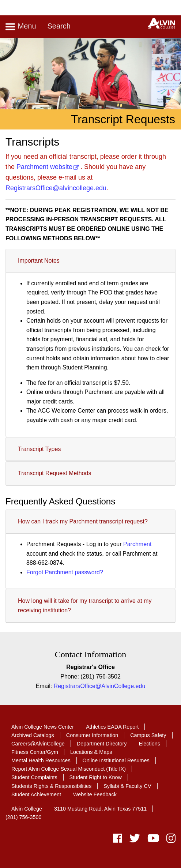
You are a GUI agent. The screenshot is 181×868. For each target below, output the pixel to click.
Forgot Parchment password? (65, 572)
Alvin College (27, 809)
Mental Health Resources (41, 760)
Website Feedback (95, 794)
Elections (150, 744)
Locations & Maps (91, 752)
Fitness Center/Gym (35, 752)
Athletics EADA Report (112, 727)
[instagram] (169, 840)
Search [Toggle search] (59, 26)
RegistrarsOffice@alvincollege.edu (56, 188)
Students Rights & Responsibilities (51, 786)
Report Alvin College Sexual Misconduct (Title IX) (69, 769)
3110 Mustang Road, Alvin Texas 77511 (100, 809)
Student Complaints (34, 777)
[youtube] (153, 840)
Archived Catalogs (33, 735)
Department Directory (102, 744)
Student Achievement (36, 794)
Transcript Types (39, 449)
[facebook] (118, 840)
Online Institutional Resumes (116, 760)
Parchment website (44, 167)
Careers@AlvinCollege (38, 744)
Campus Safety (148, 735)
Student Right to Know (96, 777)
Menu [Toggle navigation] (20, 27)
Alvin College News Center (43, 727)
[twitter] (135, 840)
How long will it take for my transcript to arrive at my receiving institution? (85, 606)
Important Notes (39, 261)
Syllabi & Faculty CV (127, 786)
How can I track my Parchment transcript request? (83, 521)
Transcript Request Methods (54, 473)
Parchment (137, 544)
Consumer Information (92, 735)
